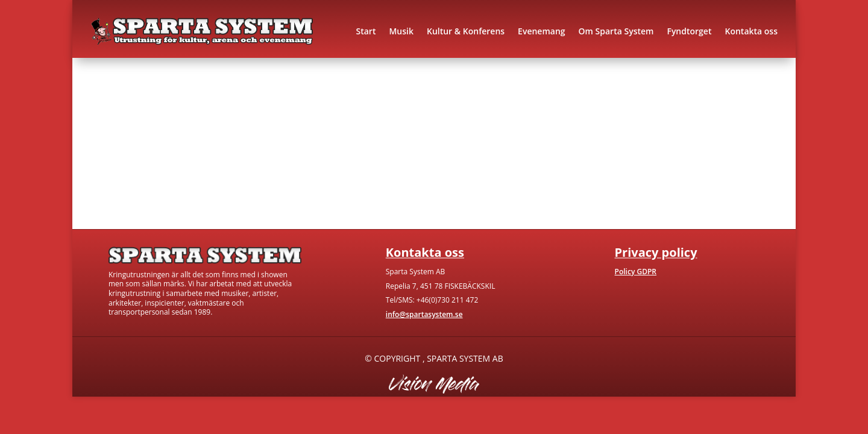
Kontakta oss (751, 31)
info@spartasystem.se (424, 314)
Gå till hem (188, 178)
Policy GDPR (636, 272)
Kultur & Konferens (466, 31)
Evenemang (541, 31)
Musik (401, 31)
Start (366, 31)
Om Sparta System (616, 31)
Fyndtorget (689, 31)
